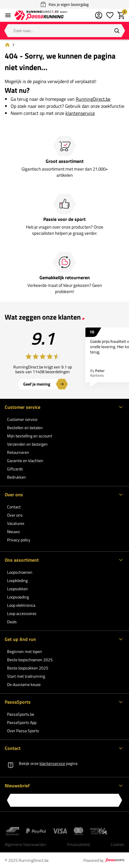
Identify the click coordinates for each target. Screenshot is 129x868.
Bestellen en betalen (25, 428)
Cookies (118, 844)
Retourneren (18, 452)
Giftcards (15, 469)
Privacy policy (19, 540)
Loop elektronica (21, 605)
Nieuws (14, 531)
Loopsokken (18, 589)
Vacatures (16, 523)
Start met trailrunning (26, 676)
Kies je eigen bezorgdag (65, 4)
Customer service (22, 419)
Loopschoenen (20, 572)
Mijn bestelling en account (30, 436)
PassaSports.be (21, 714)
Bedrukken (16, 477)
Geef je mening (37, 384)
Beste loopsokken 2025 (28, 668)
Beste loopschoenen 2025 (30, 660)
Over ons (15, 515)
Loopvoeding (18, 597)
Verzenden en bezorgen (27, 444)
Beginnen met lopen (25, 651)
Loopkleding (17, 580)
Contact (14, 507)
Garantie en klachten (25, 461)
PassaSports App (22, 722)
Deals (12, 622)
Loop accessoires (22, 613)
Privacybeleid (78, 844)
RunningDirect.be (93, 99)
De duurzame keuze (24, 684)
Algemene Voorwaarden (25, 844)
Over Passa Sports (23, 731)
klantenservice (80, 113)
